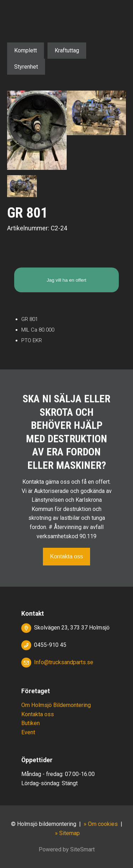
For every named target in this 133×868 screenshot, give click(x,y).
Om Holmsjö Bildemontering (56, 705)
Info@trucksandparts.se (64, 662)
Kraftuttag (67, 50)
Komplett (26, 50)
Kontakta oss (66, 556)
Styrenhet (26, 67)
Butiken (31, 723)
